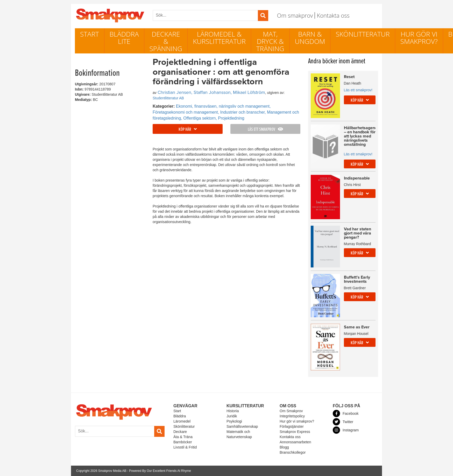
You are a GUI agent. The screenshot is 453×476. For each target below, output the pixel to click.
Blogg (284, 447)
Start (90, 34)
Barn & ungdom (310, 38)
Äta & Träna (183, 437)
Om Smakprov (291, 411)
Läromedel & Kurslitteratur (219, 38)
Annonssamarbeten (295, 442)
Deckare (180, 432)
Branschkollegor (293, 452)
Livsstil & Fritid (185, 447)
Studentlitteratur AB (168, 98)
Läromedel (182, 421)
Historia (233, 411)
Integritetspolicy (292, 416)
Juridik (232, 416)
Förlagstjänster (292, 426)
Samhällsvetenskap (242, 426)
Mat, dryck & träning (270, 41)
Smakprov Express (295, 432)
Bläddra (180, 416)
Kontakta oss (333, 15)
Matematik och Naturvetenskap (239, 434)
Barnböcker (183, 442)
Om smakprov (295, 15)
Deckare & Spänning (166, 41)
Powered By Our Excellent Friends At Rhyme (160, 471)
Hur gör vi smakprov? (419, 38)
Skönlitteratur (363, 34)
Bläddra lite (124, 38)
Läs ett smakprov (265, 130)
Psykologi (234, 421)
